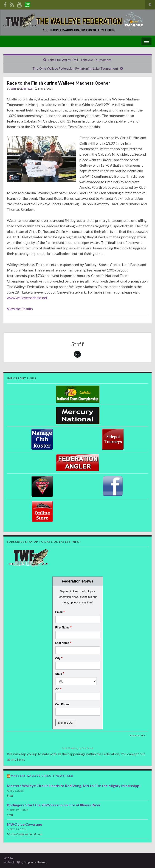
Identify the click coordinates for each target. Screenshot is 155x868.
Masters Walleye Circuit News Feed (42, 776)
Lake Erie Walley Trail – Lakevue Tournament (80, 60)
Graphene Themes (35, 862)
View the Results (20, 309)
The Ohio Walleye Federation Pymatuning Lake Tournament (75, 68)
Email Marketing (70, 748)
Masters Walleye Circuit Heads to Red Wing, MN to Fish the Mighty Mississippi (74, 786)
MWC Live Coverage (24, 824)
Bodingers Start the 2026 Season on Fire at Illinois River (54, 805)
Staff (13, 89)
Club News (26, 89)
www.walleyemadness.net (27, 298)
